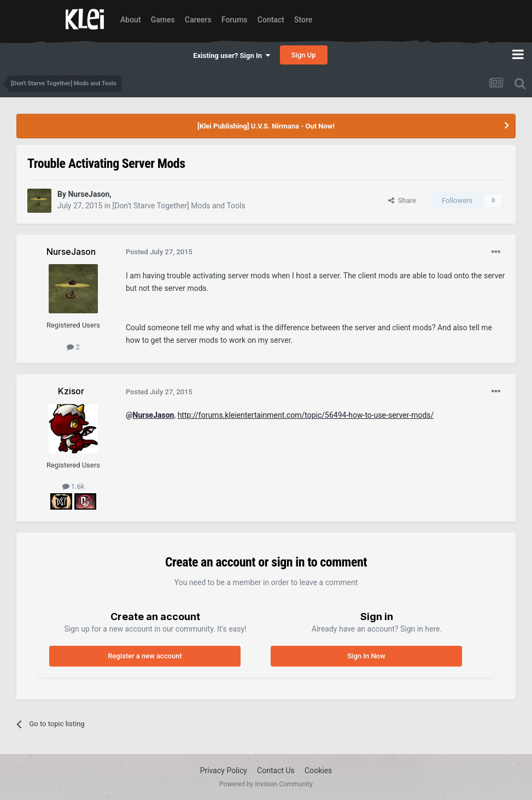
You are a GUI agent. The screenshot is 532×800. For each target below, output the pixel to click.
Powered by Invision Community (266, 784)
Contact (271, 20)
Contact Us (276, 770)
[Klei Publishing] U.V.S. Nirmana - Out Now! (266, 126)
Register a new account (145, 656)
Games (163, 20)
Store (303, 20)
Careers (198, 20)
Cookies (318, 770)
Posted (159, 252)
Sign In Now (366, 656)
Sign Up (304, 55)
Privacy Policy (224, 770)
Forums (235, 20)
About (131, 20)
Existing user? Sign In (231, 56)
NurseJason (154, 415)
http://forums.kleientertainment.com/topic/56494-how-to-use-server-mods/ (306, 415)
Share (402, 200)
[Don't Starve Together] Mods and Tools (179, 206)
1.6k (74, 486)
